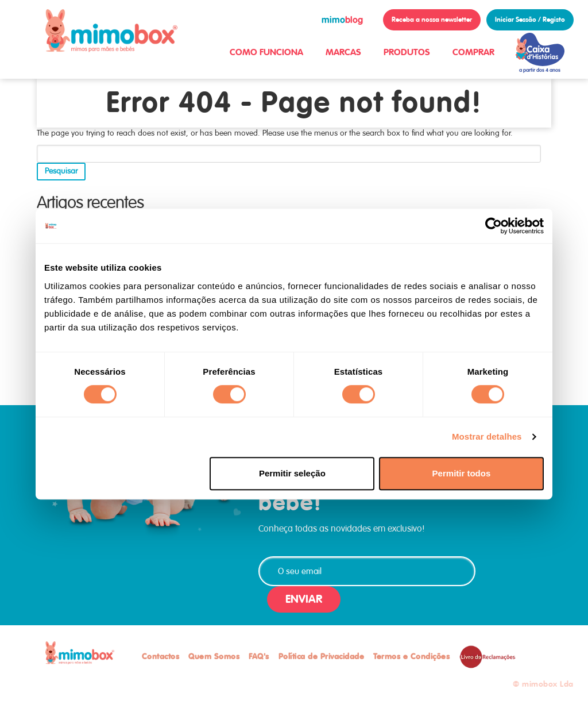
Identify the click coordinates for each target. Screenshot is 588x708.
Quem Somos (214, 656)
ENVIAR (304, 599)
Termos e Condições (411, 656)
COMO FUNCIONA (266, 52)
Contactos (161, 656)
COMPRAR (473, 52)
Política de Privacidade (322, 656)
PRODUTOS (407, 52)
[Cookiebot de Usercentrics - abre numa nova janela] (494, 226)
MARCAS (343, 52)
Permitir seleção (292, 473)
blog (342, 20)
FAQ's (259, 656)
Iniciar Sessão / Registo (530, 20)
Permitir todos (462, 473)
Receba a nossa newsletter (432, 20)
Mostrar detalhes (487, 436)
